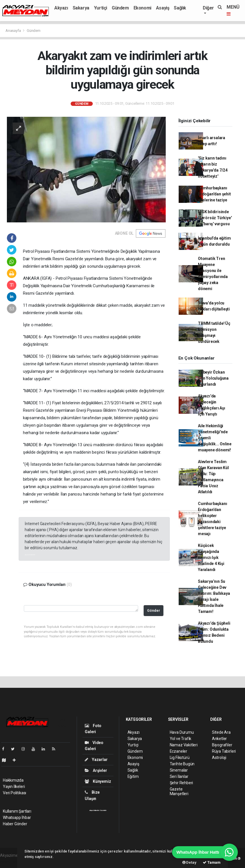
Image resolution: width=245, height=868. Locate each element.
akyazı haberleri (30, 555)
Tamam (212, 862)
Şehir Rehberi (182, 783)
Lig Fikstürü (180, 758)
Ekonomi (142, 8)
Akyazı (61, 8)
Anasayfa (13, 31)
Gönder (154, 610)
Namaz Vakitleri (184, 745)
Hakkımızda (13, 780)
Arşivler (96, 770)
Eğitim (133, 776)
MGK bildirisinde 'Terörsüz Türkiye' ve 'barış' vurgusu (215, 218)
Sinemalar (179, 770)
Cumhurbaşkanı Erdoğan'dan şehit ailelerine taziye (214, 194)
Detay (189, 862)
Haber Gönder (15, 824)
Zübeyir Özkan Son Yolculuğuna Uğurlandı (213, 378)
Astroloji (219, 758)
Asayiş (163, 8)
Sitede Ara (221, 732)
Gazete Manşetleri (179, 791)
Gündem (120, 8)
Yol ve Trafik (181, 739)
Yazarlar (96, 760)
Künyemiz (98, 781)
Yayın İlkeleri (14, 787)
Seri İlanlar (179, 776)
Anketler (219, 739)
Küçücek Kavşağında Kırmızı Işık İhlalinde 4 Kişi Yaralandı (211, 558)
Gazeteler (103, 810)
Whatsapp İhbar (17, 817)
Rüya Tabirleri (224, 751)
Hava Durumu (182, 732)
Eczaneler (179, 751)
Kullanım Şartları (17, 811)
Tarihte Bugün (182, 764)
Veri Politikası (15, 793)
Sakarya (81, 8)
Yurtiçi (101, 8)
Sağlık (180, 8)
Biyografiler (222, 745)
